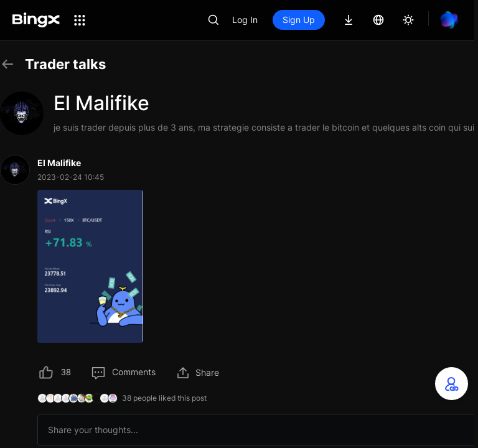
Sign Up (299, 20)
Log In (245, 20)
